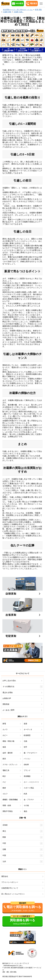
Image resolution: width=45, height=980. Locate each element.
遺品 (25, 811)
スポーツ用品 (29, 788)
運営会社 (5, 876)
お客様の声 (7, 698)
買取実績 (6, 704)
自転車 (26, 765)
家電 (4, 724)
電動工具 (6, 770)
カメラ (5, 729)
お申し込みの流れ (9, 681)
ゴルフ (5, 794)
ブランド (27, 770)
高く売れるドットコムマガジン (13, 894)
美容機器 (27, 776)
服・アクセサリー (30, 753)
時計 (4, 776)
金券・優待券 (8, 753)
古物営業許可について (10, 888)
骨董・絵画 (7, 805)
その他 (26, 805)
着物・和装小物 (8, 741)
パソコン (27, 759)
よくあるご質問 (8, 710)
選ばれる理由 (8, 692)
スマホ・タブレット (10, 765)
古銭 (25, 741)
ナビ (4, 782)
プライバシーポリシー (10, 882)
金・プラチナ (29, 800)
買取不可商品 (8, 811)
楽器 (25, 724)
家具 (4, 759)
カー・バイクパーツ (31, 782)
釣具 (25, 794)
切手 (25, 747)
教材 (4, 788)
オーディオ (28, 729)
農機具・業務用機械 (10, 800)
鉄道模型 (27, 735)
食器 (4, 747)
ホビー (5, 735)
